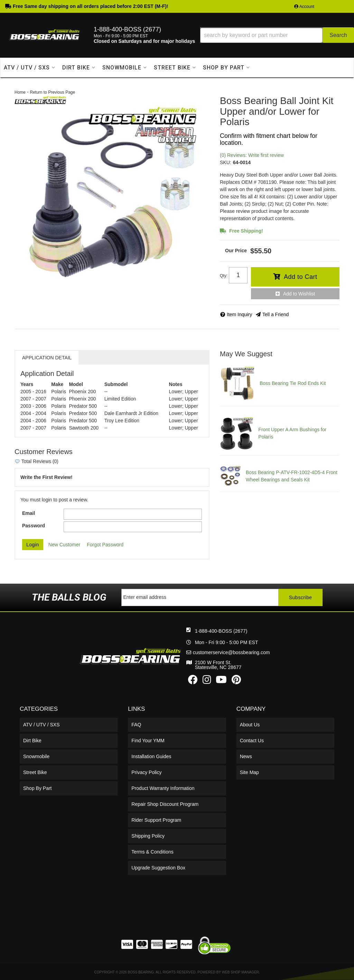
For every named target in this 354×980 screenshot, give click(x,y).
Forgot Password (105, 545)
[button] (277, 35)
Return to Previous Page (52, 92)
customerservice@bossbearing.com (231, 652)
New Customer (64, 545)
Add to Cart (301, 277)
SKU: (226, 162)
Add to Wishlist (299, 294)
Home (20, 92)
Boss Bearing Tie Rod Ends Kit (293, 383)
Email (29, 513)
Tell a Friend (276, 314)
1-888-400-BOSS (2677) (221, 631)
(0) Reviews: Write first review (252, 155)
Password (34, 526)
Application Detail (47, 358)
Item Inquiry (239, 314)
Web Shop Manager (240, 972)
